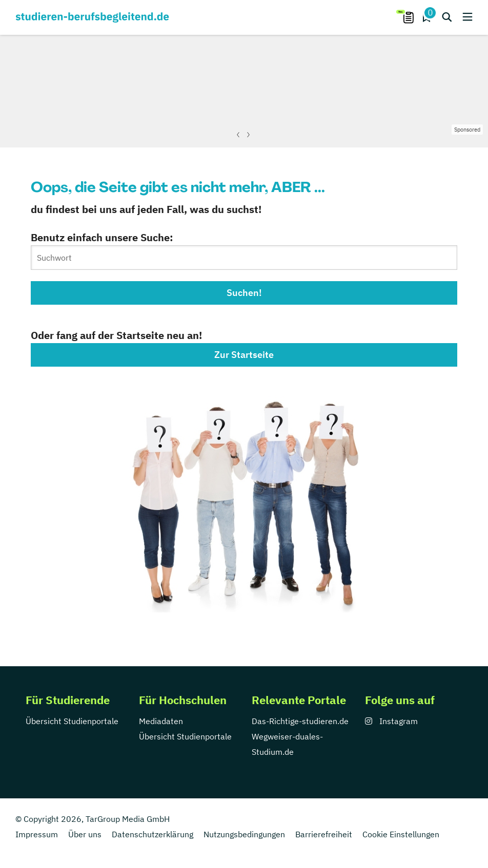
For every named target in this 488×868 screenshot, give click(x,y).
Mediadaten (161, 721)
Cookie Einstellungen (401, 834)
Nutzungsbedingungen (244, 834)
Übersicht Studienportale (72, 721)
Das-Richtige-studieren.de (300, 721)
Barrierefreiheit (324, 834)
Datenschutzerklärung (152, 834)
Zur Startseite (244, 355)
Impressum (37, 834)
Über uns (85, 834)
